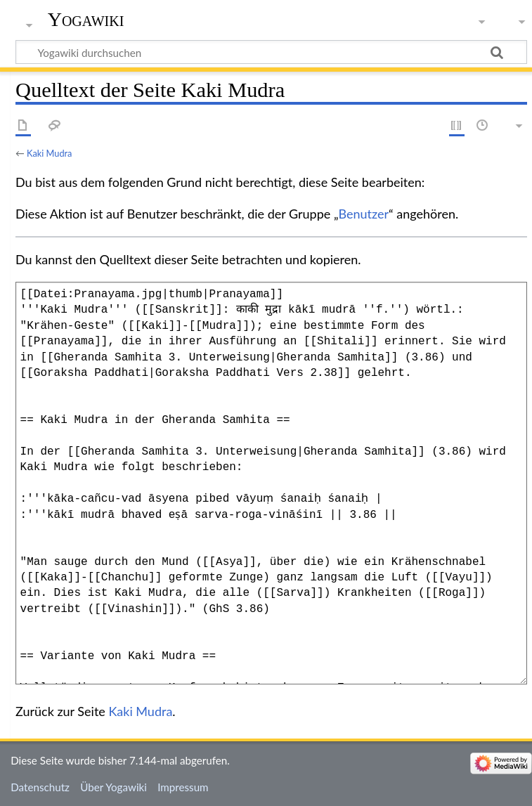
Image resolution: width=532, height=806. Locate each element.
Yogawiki (86, 19)
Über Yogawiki (113, 787)
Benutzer (364, 214)
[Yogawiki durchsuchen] (271, 52)
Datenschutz (40, 787)
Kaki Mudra (49, 153)
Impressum (183, 787)
